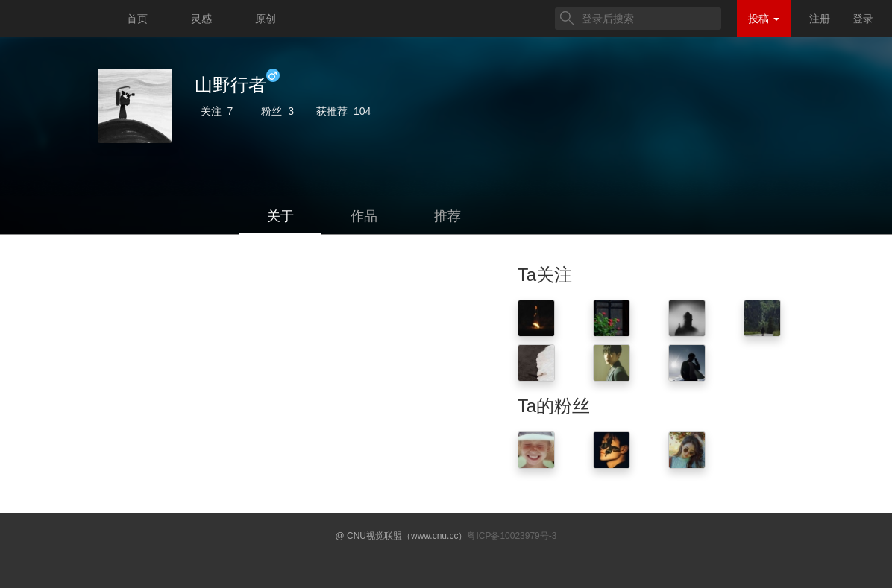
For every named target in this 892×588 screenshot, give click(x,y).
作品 (364, 216)
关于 (280, 216)
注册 (820, 19)
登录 (863, 19)
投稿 (764, 19)
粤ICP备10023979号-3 (512, 536)
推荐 (447, 216)
